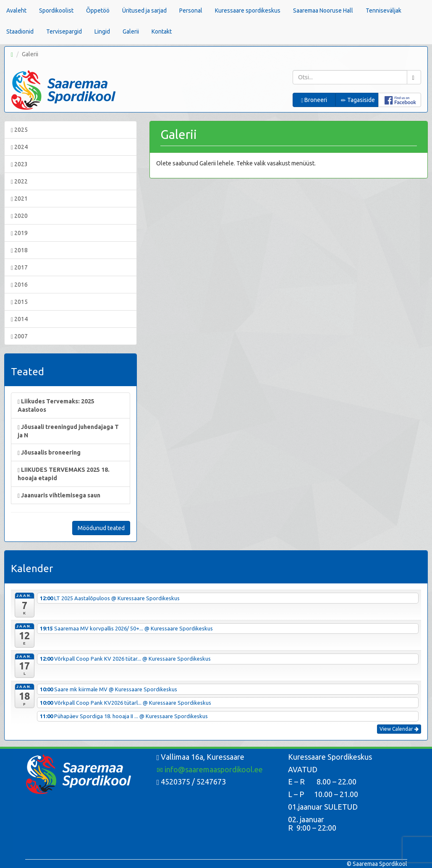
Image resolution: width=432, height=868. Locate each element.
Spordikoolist (56, 10)
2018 (19, 250)
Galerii (131, 31)
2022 (19, 182)
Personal (191, 10)
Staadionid (20, 31)
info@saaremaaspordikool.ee (210, 769)
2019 (19, 233)
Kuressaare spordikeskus (248, 10)
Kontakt (162, 31)
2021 (19, 199)
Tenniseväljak (384, 10)
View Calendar (399, 729)
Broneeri (314, 100)
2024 (19, 147)
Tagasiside (358, 100)
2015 (19, 302)
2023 (19, 164)
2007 (19, 336)
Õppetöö (98, 10)
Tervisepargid (64, 31)
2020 (19, 216)
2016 (19, 285)
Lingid (102, 31)
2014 (19, 319)
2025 (19, 130)
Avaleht (16, 10)
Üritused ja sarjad (144, 10)
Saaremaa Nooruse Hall (323, 10)
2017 (19, 268)
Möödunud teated (101, 528)
